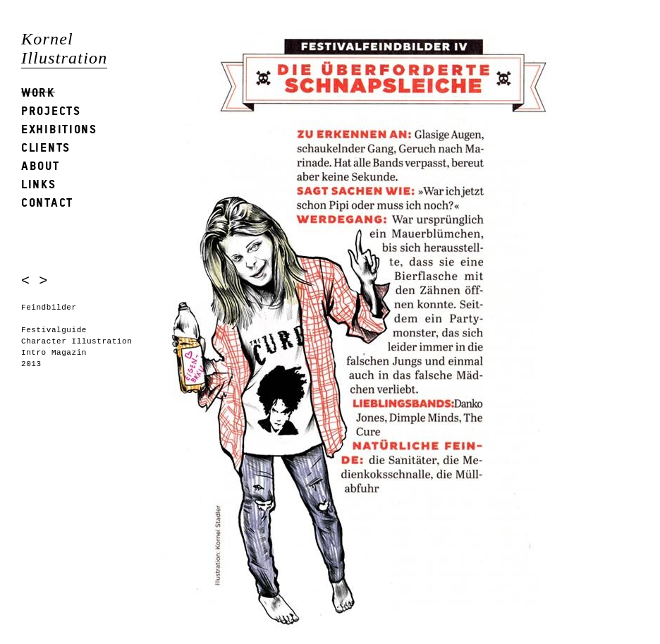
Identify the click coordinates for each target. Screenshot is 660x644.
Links (39, 184)
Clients (46, 147)
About (41, 165)
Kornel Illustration (64, 48)
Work (38, 92)
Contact (47, 202)
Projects (51, 110)
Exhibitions (59, 129)
